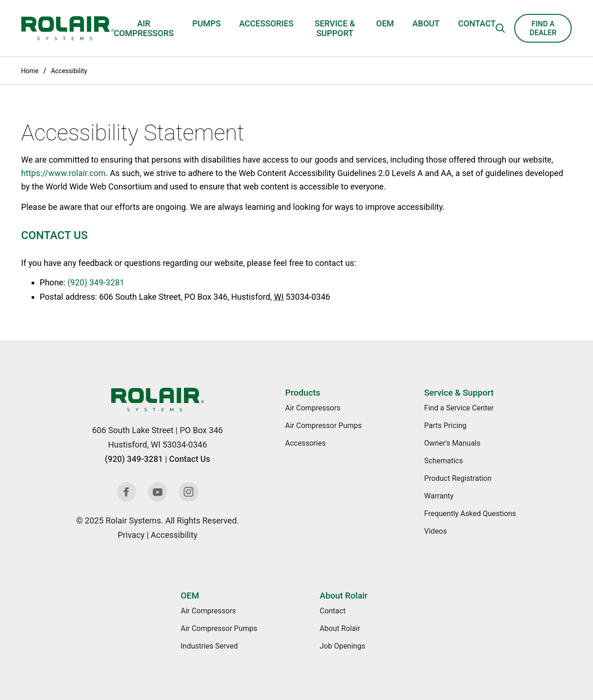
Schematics (444, 461)
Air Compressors (144, 28)
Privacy (131, 535)
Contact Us (190, 459)
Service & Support (335, 28)
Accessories (266, 23)
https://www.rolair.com (64, 173)
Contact (477, 23)
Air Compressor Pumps (324, 426)
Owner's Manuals (452, 443)
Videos (436, 531)
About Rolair (344, 596)
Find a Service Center (459, 408)
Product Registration (458, 478)
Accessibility (69, 71)
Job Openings (342, 646)
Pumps (206, 23)
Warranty (439, 496)
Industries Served (209, 646)
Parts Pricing (445, 426)
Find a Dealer (543, 28)
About (426, 23)
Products (303, 393)
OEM (385, 23)
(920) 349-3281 (96, 282)
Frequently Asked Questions (470, 514)
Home (30, 71)
